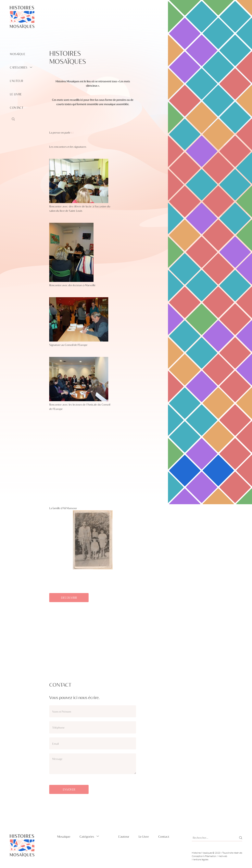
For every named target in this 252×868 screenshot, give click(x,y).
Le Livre (16, 94)
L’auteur (17, 81)
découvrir (69, 598)
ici (72, 132)
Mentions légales (200, 859)
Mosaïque (18, 54)
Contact (17, 108)
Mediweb (222, 856)
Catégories (19, 67)
